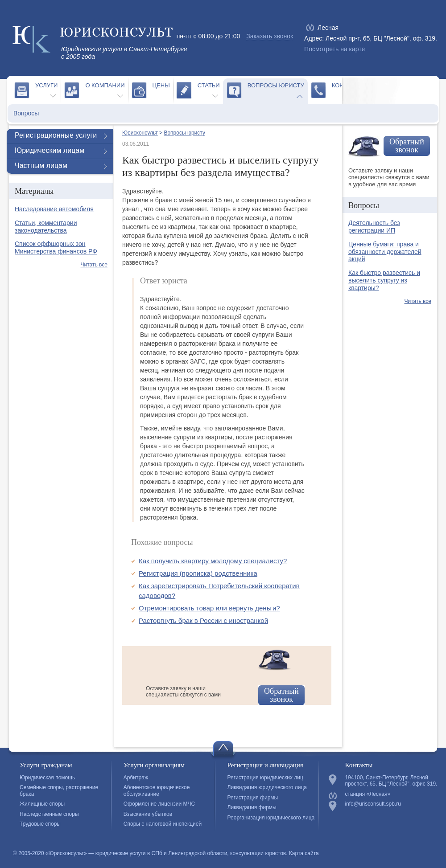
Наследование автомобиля (54, 209)
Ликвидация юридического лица (267, 787)
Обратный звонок (281, 695)
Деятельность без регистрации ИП (374, 227)
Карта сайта (304, 853)
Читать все (94, 265)
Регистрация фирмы (253, 798)
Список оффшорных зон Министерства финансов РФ (56, 248)
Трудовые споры (40, 824)
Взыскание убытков (148, 814)
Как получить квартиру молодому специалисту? (213, 561)
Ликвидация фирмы (252, 807)
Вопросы (26, 113)
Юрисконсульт (140, 133)
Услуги (46, 85)
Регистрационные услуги (56, 135)
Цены (161, 85)
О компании (105, 85)
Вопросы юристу (276, 85)
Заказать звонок (270, 36)
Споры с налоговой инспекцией (163, 824)
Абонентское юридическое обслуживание (157, 790)
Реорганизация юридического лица (271, 818)
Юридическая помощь (47, 778)
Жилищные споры (42, 804)
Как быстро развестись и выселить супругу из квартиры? (384, 280)
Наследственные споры (49, 814)
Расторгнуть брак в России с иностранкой (203, 620)
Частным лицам (41, 166)
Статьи (209, 85)
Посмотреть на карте (334, 49)
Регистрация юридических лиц (265, 778)
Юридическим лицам (50, 150)
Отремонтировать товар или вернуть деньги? (209, 608)
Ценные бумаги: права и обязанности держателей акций (385, 252)
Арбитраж (136, 778)
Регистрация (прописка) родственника (198, 573)
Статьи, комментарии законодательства (46, 227)
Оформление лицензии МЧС (159, 804)
